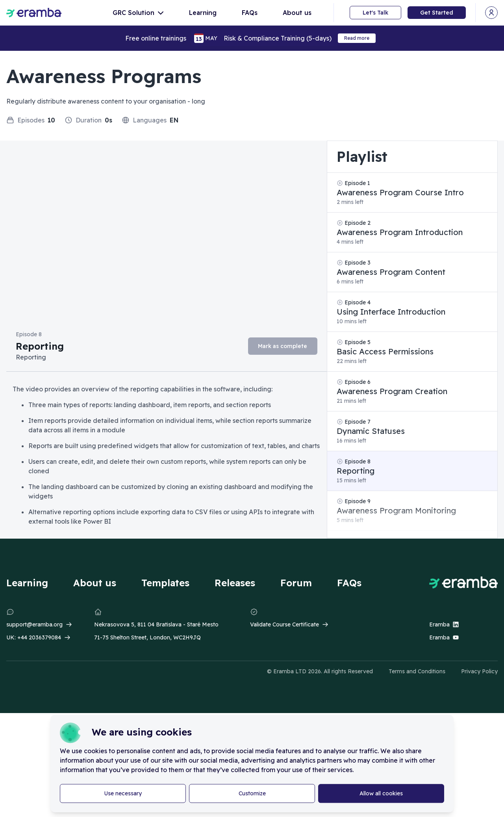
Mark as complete (283, 346)
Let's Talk (375, 13)
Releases (235, 583)
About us (297, 13)
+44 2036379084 (39, 637)
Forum (296, 583)
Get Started (437, 13)
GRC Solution (138, 13)
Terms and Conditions (417, 671)
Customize (252, 793)
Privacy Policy (479, 671)
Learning (203, 13)
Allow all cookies (381, 793)
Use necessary (123, 793)
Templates (165, 583)
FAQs (250, 13)
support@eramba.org (34, 624)
